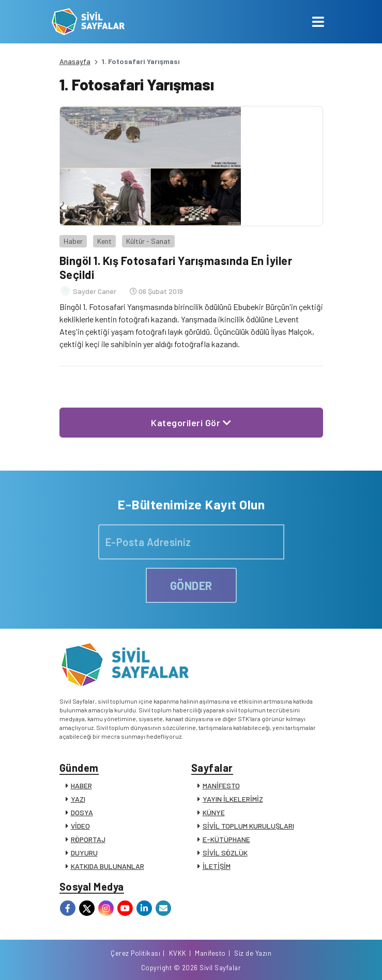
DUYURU (84, 853)
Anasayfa (75, 61)
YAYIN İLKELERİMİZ (233, 799)
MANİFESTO (221, 785)
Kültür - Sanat (148, 241)
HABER (81, 785)
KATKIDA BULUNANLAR (108, 866)
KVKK (178, 953)
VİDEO (80, 826)
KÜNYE (214, 812)
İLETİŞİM (217, 866)
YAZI (78, 799)
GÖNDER (191, 585)
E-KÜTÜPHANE (226, 839)
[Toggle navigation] (318, 22)
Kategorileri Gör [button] (191, 423)
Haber (73, 241)
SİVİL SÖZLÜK (225, 853)
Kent (104, 241)
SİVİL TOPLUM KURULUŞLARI (248, 826)
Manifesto (210, 953)
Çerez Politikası (135, 953)
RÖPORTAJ (88, 839)
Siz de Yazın (253, 953)
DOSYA (82, 812)
